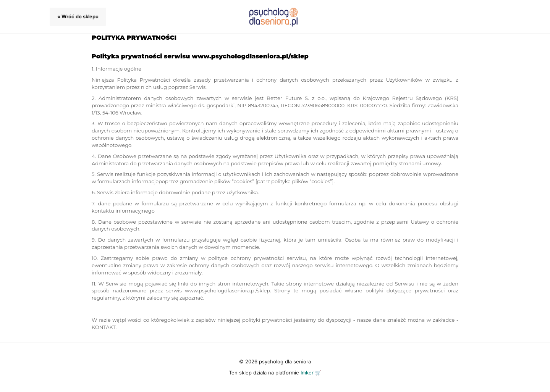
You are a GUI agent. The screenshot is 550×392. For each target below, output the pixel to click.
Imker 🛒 (311, 373)
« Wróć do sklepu (78, 16)
